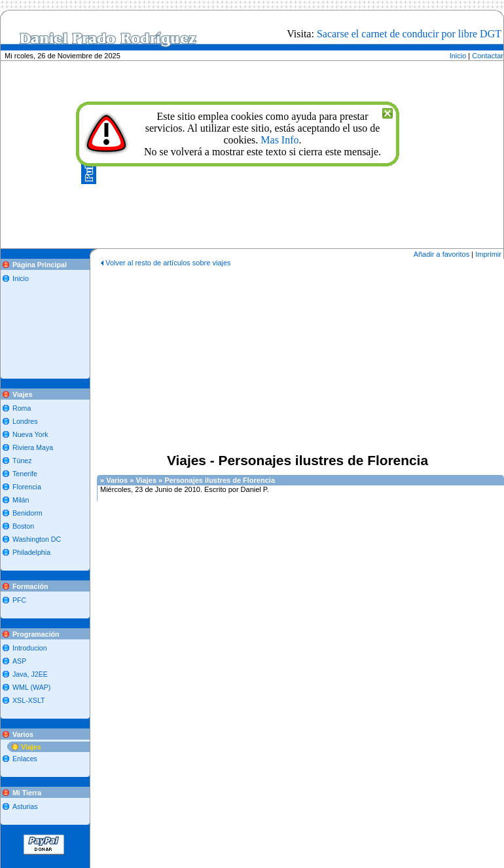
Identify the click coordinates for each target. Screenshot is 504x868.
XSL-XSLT (29, 700)
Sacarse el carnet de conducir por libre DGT (409, 34)
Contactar (488, 56)
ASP (19, 661)
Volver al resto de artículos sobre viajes (168, 263)
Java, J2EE (30, 674)
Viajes (31, 747)
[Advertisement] (48, 326)
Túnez (22, 461)
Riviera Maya (33, 447)
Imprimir (488, 254)
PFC (19, 600)
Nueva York (30, 434)
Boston (23, 526)
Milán (21, 500)
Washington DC (37, 539)
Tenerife (25, 474)
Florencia (27, 487)
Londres (25, 421)
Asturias (25, 806)
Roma (22, 408)
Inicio (458, 56)
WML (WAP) (31, 687)
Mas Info (279, 140)
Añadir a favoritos (442, 254)
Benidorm (27, 513)
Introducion (30, 648)
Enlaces (25, 759)
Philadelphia (31, 552)
